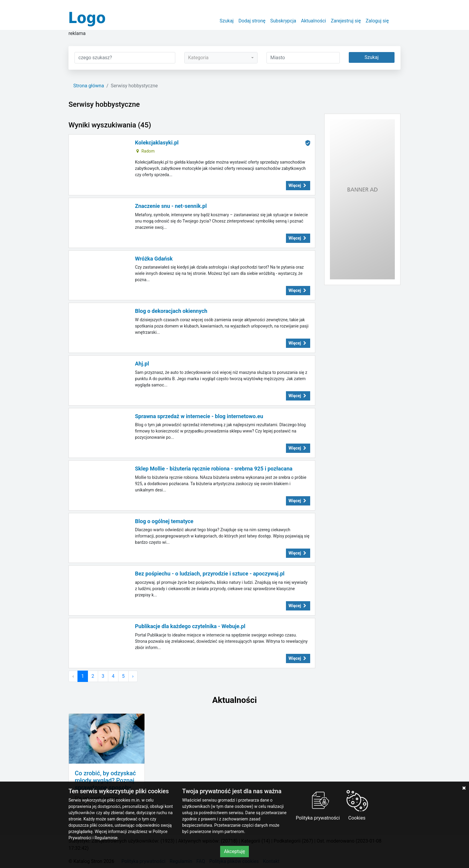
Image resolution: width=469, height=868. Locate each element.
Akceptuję (235, 851)
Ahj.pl (142, 364)
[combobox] (221, 58)
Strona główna (89, 86)
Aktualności (313, 21)
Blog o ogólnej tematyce (164, 521)
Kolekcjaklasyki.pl (157, 143)
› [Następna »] (133, 676)
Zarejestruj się (346, 21)
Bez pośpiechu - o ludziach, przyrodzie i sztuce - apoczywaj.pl (210, 574)
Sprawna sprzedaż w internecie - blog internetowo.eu (199, 416)
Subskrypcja (283, 21)
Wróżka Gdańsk (154, 259)
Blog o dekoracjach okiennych (171, 311)
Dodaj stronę (252, 21)
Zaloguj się (377, 21)
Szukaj (227, 21)
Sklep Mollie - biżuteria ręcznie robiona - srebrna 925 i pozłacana (214, 469)
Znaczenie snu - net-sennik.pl (171, 206)
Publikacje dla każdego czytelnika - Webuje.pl (190, 626)
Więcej (298, 185)
